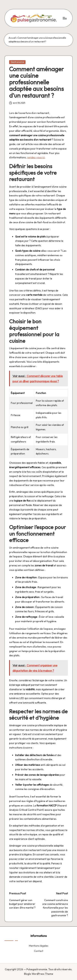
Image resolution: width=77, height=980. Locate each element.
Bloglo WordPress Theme (39, 974)
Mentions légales (39, 946)
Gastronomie (17, 62)
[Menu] (65, 18)
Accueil (12, 38)
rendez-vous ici (36, 157)
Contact (39, 951)
